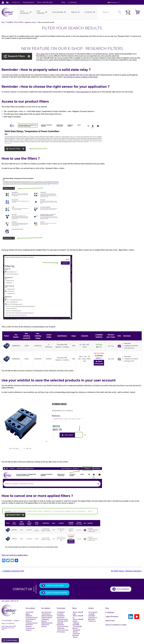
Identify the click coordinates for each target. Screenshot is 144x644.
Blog (63, 2)
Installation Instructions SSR (13, 571)
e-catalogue (72, 2)
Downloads (58, 12)
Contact (89, 12)
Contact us (16, 2)
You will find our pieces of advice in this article (80, 77)
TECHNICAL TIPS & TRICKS (15, 22)
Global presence (28, 2)
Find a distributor (123, 589)
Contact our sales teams (55, 585)
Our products (25, 12)
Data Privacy (110, 621)
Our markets (41, 12)
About (74, 12)
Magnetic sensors (31, 22)
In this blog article (82, 92)
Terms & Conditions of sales (116, 625)
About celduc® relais (45, 2)
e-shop (42, 54)
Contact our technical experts (57, 593)
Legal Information (112, 617)
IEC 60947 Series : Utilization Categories (126, 571)
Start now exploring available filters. (15, 555)
